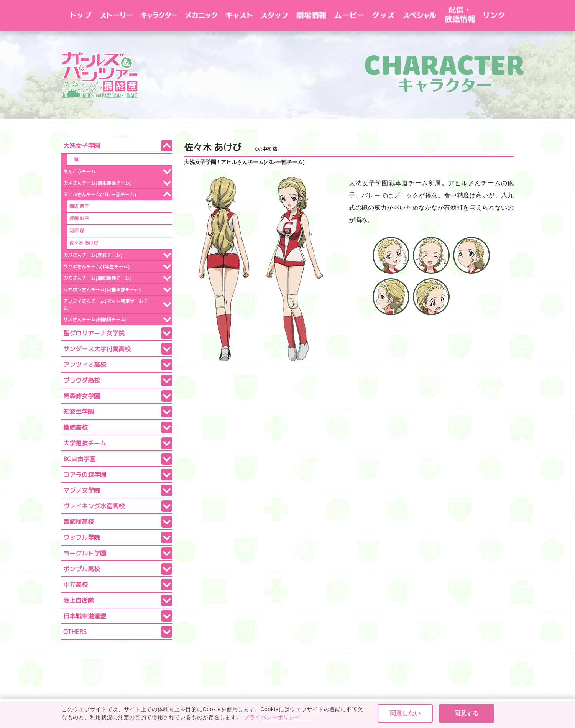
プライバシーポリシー (287, 718)
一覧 (74, 159)
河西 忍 (77, 231)
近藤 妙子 (79, 218)
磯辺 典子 (79, 206)
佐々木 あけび (84, 243)
